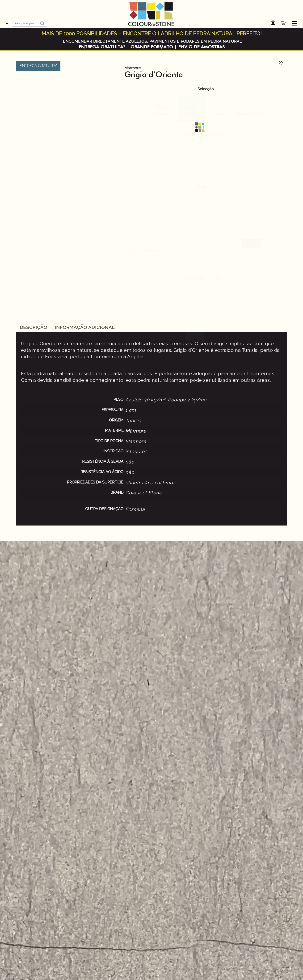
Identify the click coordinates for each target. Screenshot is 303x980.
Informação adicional (85, 327)
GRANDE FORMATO (152, 47)
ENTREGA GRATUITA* (102, 47)
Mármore (133, 68)
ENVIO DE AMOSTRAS (201, 47)
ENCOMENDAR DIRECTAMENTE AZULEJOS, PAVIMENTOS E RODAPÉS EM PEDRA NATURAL (152, 41)
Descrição (34, 327)
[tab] (33, 327)
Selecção (206, 89)
